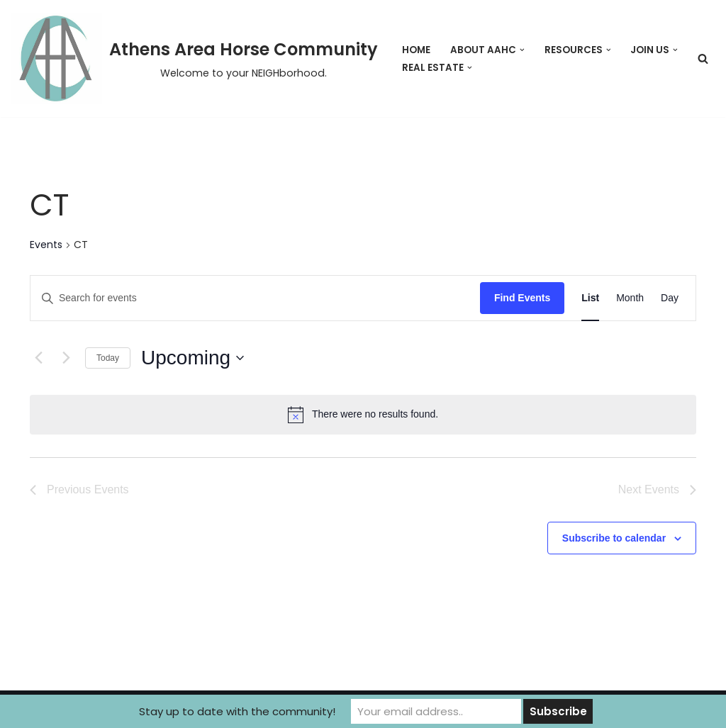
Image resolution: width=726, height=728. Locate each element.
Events (46, 245)
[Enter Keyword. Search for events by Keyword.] (255, 298)
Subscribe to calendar (614, 538)
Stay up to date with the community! (237, 711)
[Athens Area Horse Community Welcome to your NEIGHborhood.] (194, 58)
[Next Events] (66, 358)
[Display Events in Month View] (630, 298)
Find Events (522, 298)
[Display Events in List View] (590, 298)
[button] (522, 50)
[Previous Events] (38, 358)
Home (416, 50)
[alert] (363, 415)
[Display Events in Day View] (670, 298)
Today (108, 358)
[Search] (703, 58)
